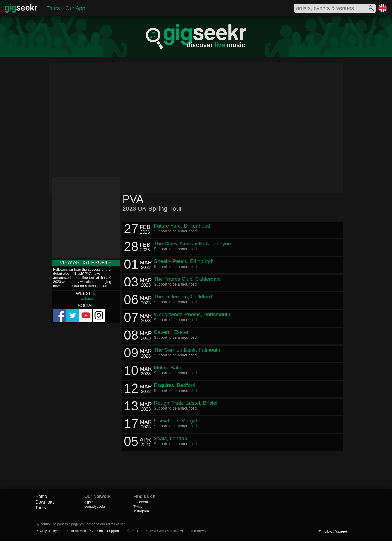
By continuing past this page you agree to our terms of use (80, 524)
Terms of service (73, 531)
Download (45, 502)
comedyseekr (95, 507)
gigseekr (91, 502)
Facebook (141, 502)
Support (113, 531)
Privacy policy (46, 531)
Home (41, 496)
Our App (75, 8)
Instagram (141, 511)
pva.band (86, 299)
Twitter (139, 507)
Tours (53, 8)
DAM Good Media (162, 531)
